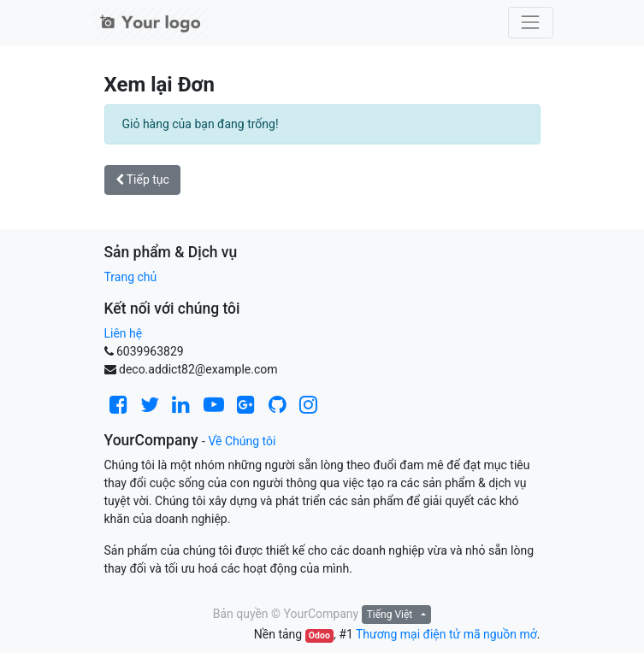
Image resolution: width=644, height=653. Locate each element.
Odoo (319, 635)
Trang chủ (131, 277)
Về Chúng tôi (242, 441)
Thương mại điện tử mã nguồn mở (446, 634)
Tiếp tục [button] (142, 179)
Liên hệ (124, 333)
